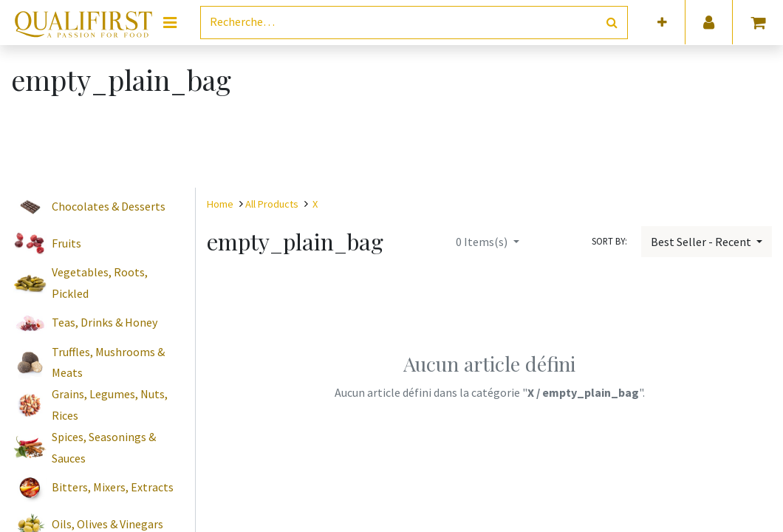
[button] (662, 23)
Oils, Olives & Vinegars (107, 524)
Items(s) (483, 242)
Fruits (66, 243)
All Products (272, 204)
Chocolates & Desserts (109, 206)
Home (220, 204)
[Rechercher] (612, 23)
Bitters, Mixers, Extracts (113, 487)
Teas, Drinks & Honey (105, 322)
